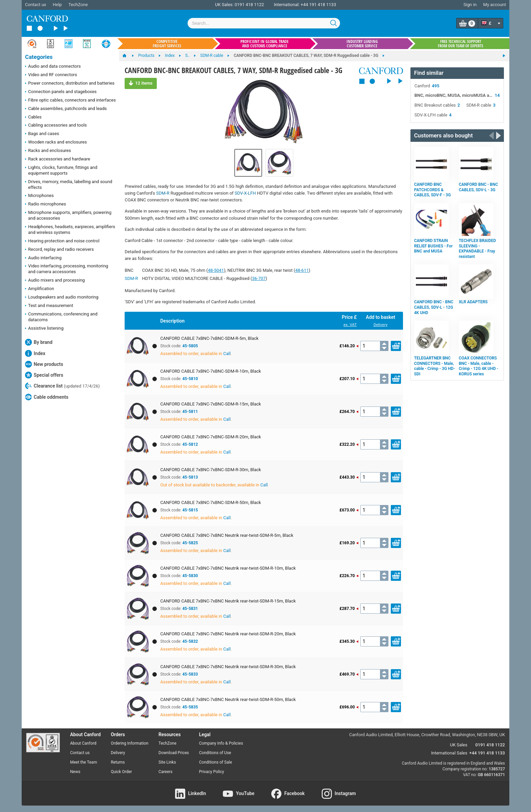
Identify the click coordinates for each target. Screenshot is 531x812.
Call (227, 354)
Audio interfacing (43, 258)
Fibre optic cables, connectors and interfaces (70, 101)
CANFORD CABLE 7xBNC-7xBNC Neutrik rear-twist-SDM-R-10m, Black (228, 568)
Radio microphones (46, 204)
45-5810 (190, 379)
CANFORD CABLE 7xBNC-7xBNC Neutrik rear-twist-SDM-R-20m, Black (228, 634)
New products (44, 364)
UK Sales (459, 745)
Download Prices (174, 753)
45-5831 (190, 609)
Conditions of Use (215, 753)
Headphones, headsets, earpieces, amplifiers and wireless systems (70, 229)
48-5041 (216, 270)
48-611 (302, 270)
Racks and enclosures (48, 151)
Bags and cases (42, 134)
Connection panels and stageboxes (61, 92)
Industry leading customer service (362, 44)
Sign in (470, 5)
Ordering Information (130, 743)
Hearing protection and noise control (62, 241)
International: (287, 5)
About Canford (83, 743)
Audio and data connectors (53, 67)
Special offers (44, 375)
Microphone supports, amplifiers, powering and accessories (68, 215)
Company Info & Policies (221, 743)
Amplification (40, 289)
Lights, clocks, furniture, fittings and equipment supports (61, 170)
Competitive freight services (167, 44)
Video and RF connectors (51, 75)
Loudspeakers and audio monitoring (62, 298)
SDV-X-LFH (245, 193)
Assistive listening (44, 329)
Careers (165, 772)
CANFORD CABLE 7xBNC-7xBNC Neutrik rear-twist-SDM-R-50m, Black (228, 699)
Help (57, 5)
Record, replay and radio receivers (59, 250)
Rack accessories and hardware (58, 159)
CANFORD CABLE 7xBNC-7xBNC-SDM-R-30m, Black (210, 470)
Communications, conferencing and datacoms (61, 317)
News (75, 772)
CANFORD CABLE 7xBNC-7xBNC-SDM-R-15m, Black (210, 404)
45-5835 (190, 707)
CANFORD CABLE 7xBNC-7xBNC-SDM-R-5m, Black (209, 338)
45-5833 (190, 674)
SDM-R (163, 193)
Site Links (167, 762)
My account (495, 5)
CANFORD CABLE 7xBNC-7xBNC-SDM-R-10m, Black (210, 371)
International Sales (449, 753)
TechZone (78, 5)
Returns (118, 762)
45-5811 (190, 412)
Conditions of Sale (216, 762)
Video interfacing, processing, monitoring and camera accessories (67, 269)
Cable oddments (47, 397)
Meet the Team (84, 762)
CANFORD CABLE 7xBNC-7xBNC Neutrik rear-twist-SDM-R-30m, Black (228, 667)
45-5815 (190, 510)
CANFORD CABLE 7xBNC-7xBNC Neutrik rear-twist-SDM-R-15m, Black (228, 601)
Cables (33, 117)
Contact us (36, 5)
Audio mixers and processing (55, 281)
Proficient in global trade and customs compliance (264, 44)
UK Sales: (224, 5)
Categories (39, 57)
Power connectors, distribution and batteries (70, 84)
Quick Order (121, 772)
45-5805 (190, 346)
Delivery (380, 325)
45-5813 (190, 477)
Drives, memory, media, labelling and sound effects (69, 184)
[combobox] (264, 23)
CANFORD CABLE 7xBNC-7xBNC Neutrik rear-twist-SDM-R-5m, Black (227, 535)
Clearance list (62, 386)
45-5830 (190, 576)
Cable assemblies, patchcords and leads (66, 109)
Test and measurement (49, 306)
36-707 (259, 278)
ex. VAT (350, 325)
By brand (39, 342)
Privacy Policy (212, 772)
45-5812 (190, 444)
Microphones (39, 196)
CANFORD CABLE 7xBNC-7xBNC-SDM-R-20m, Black (210, 437)
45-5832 (190, 641)
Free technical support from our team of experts (461, 44)
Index (35, 353)
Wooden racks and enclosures (56, 142)
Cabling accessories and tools (56, 126)
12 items (141, 83)
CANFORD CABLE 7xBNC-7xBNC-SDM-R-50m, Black (210, 502)
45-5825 (190, 543)
